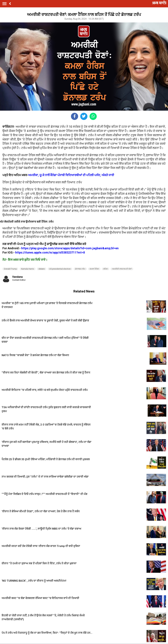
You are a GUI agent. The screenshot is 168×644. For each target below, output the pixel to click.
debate (42, 269)
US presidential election (60, 269)
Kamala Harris (28, 269)
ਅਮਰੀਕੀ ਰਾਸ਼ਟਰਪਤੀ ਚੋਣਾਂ (122, 269)
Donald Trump (10, 269)
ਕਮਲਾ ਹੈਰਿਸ (94, 269)
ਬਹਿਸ (106, 269)
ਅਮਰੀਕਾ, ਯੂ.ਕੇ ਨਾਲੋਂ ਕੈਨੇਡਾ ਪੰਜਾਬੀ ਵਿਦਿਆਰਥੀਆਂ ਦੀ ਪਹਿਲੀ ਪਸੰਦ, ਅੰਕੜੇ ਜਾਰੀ (71, 175)
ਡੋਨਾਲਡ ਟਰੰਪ (80, 269)
